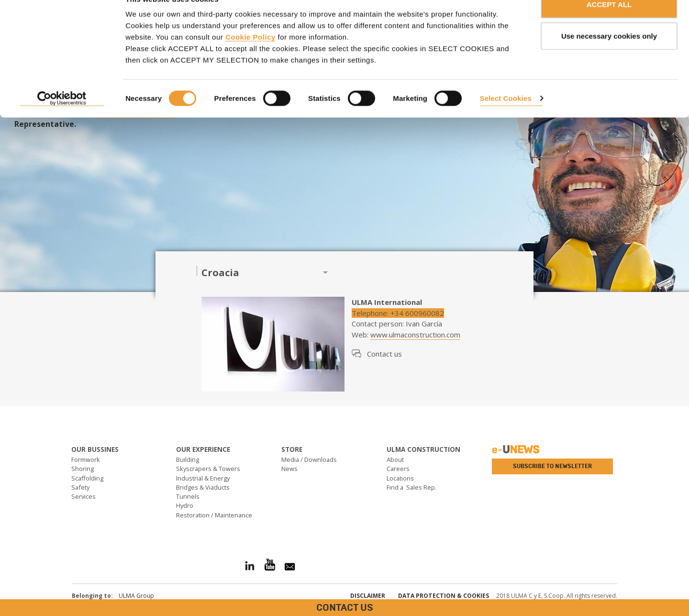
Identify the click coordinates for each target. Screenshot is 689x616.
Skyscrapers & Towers (208, 469)
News (289, 469)
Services (83, 496)
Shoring (83, 469)
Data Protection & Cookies (444, 596)
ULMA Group (136, 596)
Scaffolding (87, 478)
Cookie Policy (250, 58)
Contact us (384, 354)
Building (188, 459)
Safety (80, 487)
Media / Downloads (309, 459)
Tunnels (188, 496)
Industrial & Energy (203, 478)
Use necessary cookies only (609, 57)
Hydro (185, 505)
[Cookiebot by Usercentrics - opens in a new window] (62, 120)
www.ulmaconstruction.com (415, 335)
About (395, 459)
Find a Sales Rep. (411, 487)
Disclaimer (368, 596)
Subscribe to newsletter (552, 466)
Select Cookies (506, 119)
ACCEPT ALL (609, 25)
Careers (398, 469)
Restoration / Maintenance (214, 515)
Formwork (86, 459)
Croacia (220, 273)
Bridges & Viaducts (203, 487)
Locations (400, 478)
